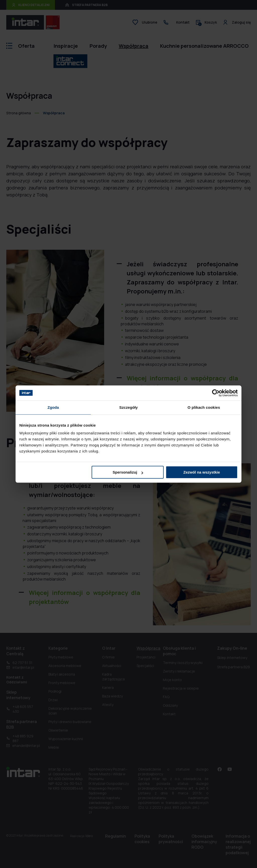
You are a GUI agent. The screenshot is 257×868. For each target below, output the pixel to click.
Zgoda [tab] (53, 407)
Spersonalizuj (128, 472)
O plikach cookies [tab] (204, 407)
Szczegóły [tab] (128, 407)
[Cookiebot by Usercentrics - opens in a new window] (216, 393)
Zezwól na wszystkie (202, 472)
